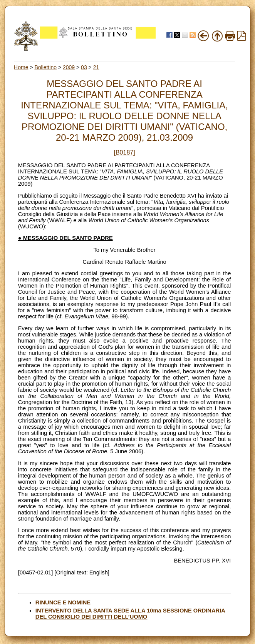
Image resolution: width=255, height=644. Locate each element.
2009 (69, 67)
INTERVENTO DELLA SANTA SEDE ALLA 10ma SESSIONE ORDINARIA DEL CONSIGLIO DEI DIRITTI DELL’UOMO (130, 614)
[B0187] (125, 152)
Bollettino (45, 67)
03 (84, 67)
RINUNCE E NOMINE (63, 602)
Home (21, 67)
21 (96, 67)
